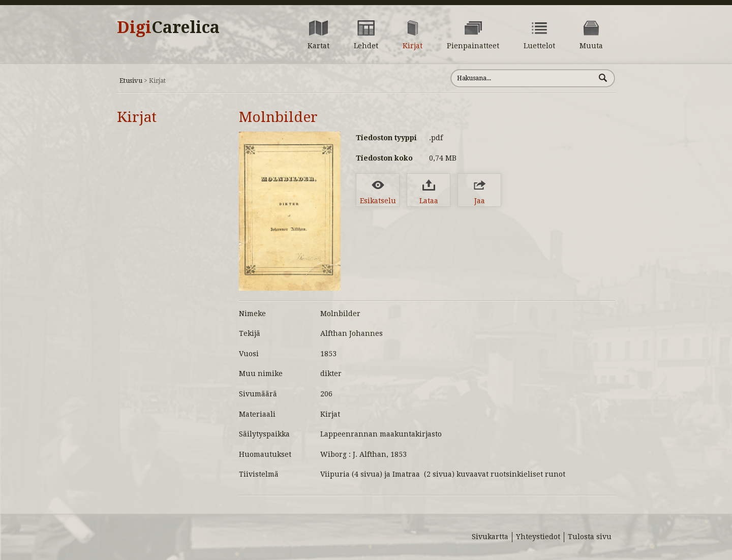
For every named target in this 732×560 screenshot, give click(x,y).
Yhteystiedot (538, 537)
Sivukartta (490, 537)
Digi (168, 27)
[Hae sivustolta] (523, 78)
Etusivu (131, 81)
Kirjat (137, 117)
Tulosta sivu (590, 537)
